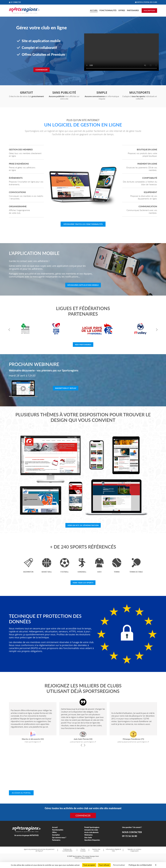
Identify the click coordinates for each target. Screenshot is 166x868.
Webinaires (88, 835)
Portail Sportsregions (92, 827)
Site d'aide (88, 837)
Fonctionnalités (108, 10)
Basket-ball (47, 572)
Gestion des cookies (96, 850)
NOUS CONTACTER (132, 832)
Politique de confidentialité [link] (140, 865)
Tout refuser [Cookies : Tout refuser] (104, 865)
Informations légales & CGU (113, 850)
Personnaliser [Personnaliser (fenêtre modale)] (119, 865)
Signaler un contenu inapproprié (134, 850)
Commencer (41, 70)
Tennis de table (136, 572)
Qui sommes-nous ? (59, 837)
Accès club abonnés (91, 832)
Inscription (56, 835)
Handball (82, 572)
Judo (99, 572)
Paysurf (40, 851)
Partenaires (133, 10)
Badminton (28, 572)
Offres (122, 10)
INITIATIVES (34, 835)
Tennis (117, 572)
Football (65, 572)
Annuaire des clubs (91, 830)
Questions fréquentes (92, 840)
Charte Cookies (83, 850)
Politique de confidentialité (67, 850)
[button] (10, 330)
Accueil (94, 10)
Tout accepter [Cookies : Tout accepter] (89, 865)
